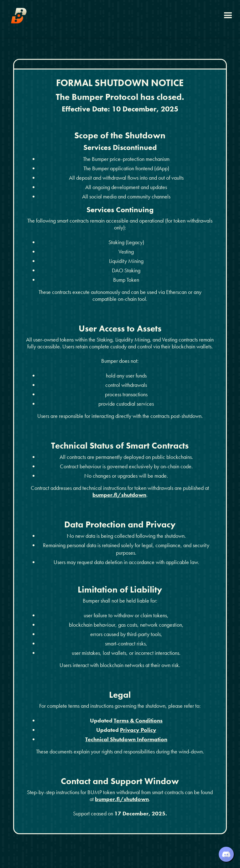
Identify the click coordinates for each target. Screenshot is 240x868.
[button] (228, 16)
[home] (19, 16)
